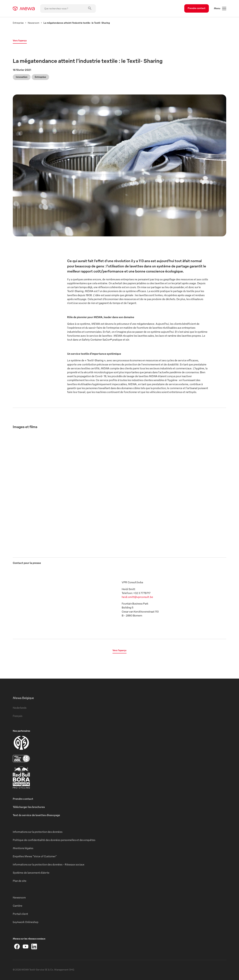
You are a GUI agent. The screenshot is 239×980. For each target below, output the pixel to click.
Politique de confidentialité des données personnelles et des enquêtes (54, 840)
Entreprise (18, 23)
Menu (220, 9)
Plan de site (20, 881)
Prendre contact (197, 8)
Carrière (18, 906)
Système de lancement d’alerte (31, 873)
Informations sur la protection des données (38, 832)
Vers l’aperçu (20, 40)
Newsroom (34, 23)
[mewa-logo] (24, 9)
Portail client (20, 914)
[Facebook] (17, 946)
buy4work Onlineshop (26, 922)
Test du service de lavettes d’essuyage (36, 815)
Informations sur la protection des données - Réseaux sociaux (49, 864)
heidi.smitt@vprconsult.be (137, 597)
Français (18, 716)
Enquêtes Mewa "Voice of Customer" (35, 856)
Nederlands (20, 708)
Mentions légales (23, 848)
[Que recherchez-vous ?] (68, 9)
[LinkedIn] (34, 946)
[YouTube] (26, 946)
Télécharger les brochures (29, 807)
